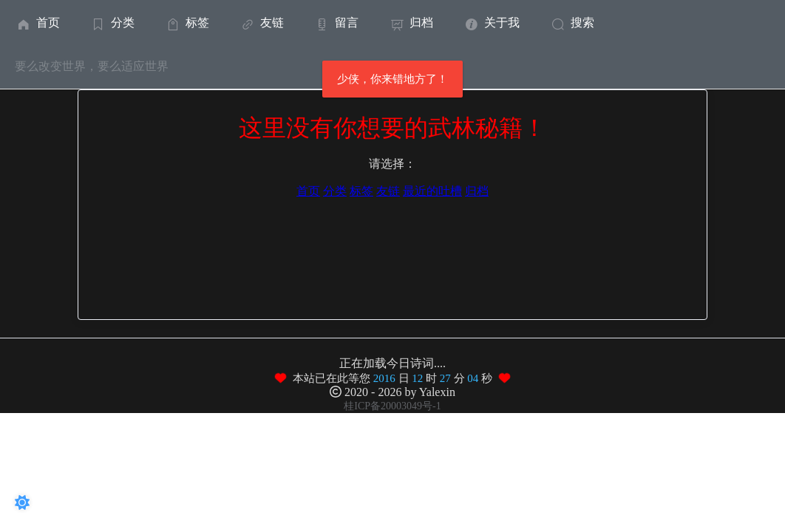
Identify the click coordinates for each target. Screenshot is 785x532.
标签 (187, 23)
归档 (411, 23)
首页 (37, 23)
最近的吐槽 (432, 191)
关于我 (491, 23)
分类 (112, 23)
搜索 (572, 23)
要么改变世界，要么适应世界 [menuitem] (92, 66)
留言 (336, 23)
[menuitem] (37, 22)
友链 (261, 23)
